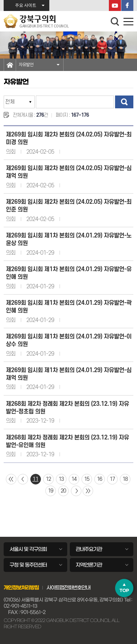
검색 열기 (115, 22)
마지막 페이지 (88, 491)
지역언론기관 (89, 565)
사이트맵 (55, 588)
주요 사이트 (26, 6)
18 (125, 479)
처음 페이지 (11, 479)
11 (35, 479)
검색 (124, 102)
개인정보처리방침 (21, 588)
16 (99, 479)
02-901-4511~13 (20, 606)
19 (50, 491)
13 (61, 479)
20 (63, 491)
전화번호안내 (77, 588)
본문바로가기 (0, 0)
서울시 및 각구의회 (28, 549)
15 (87, 479)
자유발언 (26, 65)
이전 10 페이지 (23, 479)
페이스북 (127, 5)
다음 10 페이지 (76, 491)
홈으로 (10, 65)
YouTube (115, 5)
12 (48, 479)
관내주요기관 (89, 549)
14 (74, 479)
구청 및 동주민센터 (28, 565)
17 (112, 479)
